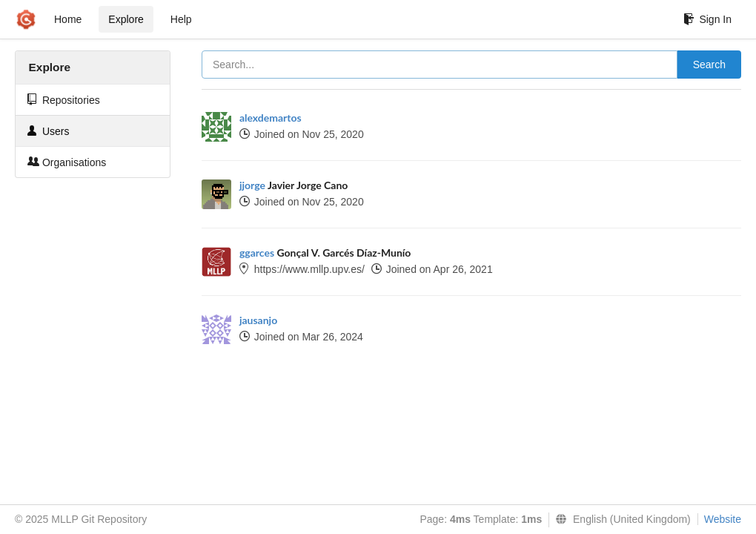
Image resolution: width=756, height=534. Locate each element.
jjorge (252, 185)
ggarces (257, 253)
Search (709, 65)
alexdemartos (271, 118)
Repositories (64, 100)
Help (181, 19)
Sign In (707, 19)
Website (723, 519)
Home (68, 19)
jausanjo (258, 320)
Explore (126, 19)
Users (48, 131)
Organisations (67, 162)
